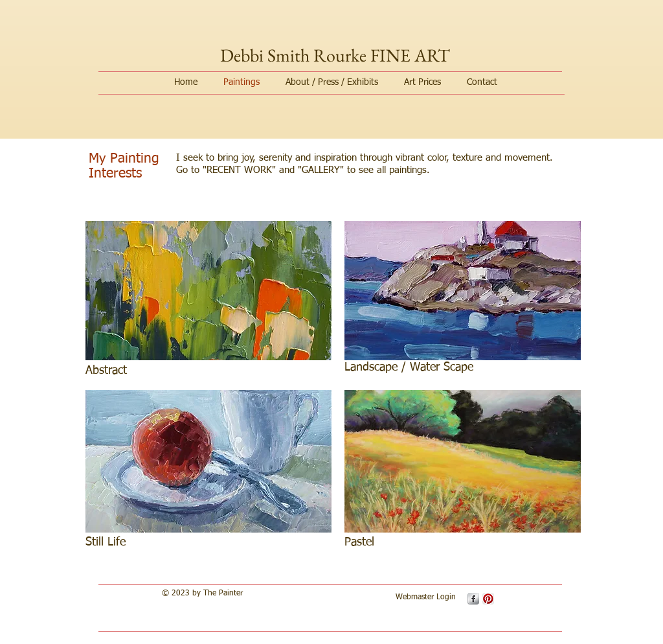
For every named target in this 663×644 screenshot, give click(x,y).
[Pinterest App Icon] (488, 599)
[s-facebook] (473, 599)
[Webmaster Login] (425, 598)
